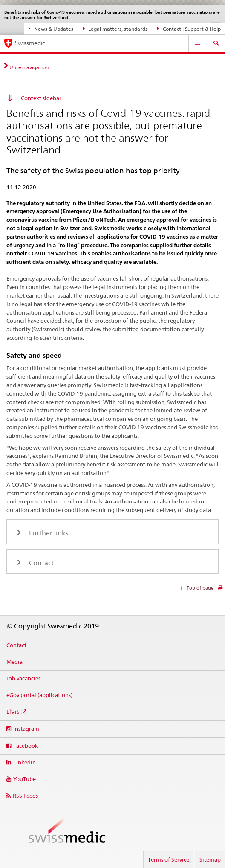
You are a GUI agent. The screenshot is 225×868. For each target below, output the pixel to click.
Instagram (26, 729)
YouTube (25, 779)
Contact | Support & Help (189, 29)
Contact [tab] (40, 563)
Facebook (26, 746)
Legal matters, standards (115, 29)
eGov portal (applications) (39, 695)
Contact (16, 645)
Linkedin (25, 762)
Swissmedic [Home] (30, 43)
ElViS (13, 712)
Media (14, 662)
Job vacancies (23, 678)
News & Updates (51, 29)
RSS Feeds (25, 796)
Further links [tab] (48, 533)
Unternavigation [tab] (29, 67)
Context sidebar (41, 98)
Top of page (199, 588)
